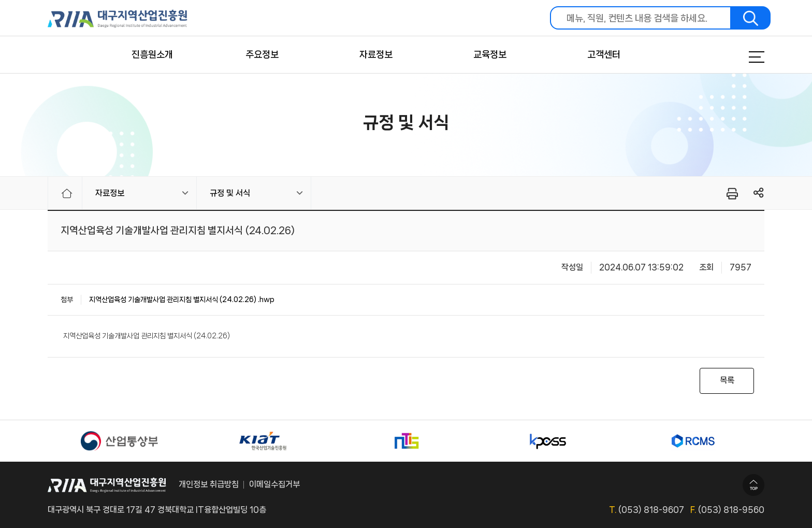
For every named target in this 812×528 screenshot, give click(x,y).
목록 (727, 380)
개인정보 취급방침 (209, 484)
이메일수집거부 (274, 484)
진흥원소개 (152, 54)
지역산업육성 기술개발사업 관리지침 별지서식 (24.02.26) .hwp (182, 299)
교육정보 (490, 54)
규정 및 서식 (230, 193)
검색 (751, 18)
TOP (753, 485)
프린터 (731, 193)
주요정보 (262, 54)
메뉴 (744, 57)
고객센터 (604, 54)
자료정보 (376, 54)
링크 (759, 193)
